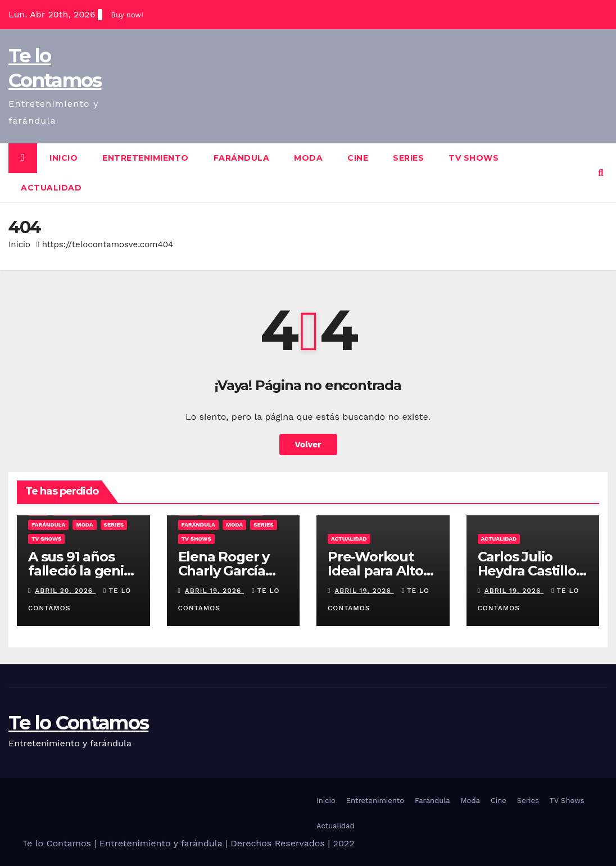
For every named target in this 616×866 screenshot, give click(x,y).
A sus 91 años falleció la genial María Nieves (81, 571)
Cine (358, 158)
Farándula (242, 158)
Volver (308, 445)
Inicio (64, 158)
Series (408, 158)
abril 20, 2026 (65, 591)
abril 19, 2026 (214, 591)
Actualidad (51, 188)
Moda (308, 158)
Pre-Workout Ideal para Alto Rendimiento (375, 571)
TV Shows (474, 158)
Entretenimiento (146, 158)
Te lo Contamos (78, 723)
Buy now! (127, 15)
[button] (601, 173)
